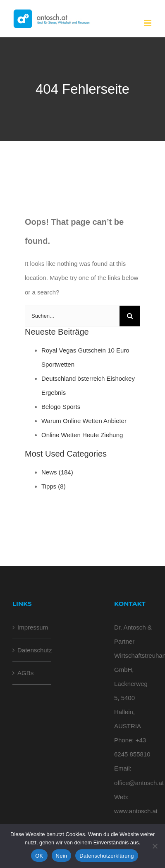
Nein (62, 856)
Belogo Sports (61, 407)
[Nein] (155, 846)
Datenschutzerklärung (106, 856)
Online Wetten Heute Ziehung (82, 435)
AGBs (25, 673)
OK (39, 856)
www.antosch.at (136, 811)
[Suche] (130, 316)
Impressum (32, 627)
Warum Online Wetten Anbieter (84, 421)
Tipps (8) (54, 486)
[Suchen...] (72, 316)
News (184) (57, 472)
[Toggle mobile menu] (148, 23)
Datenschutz (32, 650)
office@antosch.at (139, 783)
